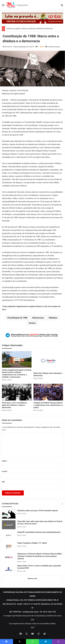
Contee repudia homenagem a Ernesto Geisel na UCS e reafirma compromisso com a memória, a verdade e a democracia (17, 373)
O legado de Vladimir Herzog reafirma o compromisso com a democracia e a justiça (48, 405)
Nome (5, 461)
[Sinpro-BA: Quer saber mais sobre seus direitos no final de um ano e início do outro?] (9, 525)
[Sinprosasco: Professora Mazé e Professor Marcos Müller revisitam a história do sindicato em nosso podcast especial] (9, 557)
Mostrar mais (32, 579)
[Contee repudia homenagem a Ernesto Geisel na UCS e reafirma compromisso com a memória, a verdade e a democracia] (17, 359)
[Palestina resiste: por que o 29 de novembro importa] (9, 514)
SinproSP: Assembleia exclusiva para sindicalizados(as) (39, 532)
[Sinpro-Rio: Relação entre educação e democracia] (48, 361)
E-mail (5, 471)
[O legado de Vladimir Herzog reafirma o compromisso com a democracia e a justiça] (48, 392)
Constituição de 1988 (18, 318)
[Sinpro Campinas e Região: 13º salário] (9, 546)
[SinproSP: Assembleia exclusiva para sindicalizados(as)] (9, 535)
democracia (39, 318)
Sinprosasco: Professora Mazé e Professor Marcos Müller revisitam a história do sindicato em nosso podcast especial (40, 556)
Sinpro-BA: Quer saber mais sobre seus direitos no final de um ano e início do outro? (40, 523)
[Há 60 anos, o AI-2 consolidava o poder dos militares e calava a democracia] (17, 392)
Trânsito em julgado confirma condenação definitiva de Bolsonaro (30, 29)
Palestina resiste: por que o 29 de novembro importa (38, 511)
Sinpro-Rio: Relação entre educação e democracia (48, 374)
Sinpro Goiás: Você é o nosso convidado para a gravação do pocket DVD (39, 567)
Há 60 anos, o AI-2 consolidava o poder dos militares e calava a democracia (15, 405)
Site (3, 482)
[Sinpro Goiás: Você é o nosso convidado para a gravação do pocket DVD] (9, 569)
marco (33, 323)
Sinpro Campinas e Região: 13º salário (32, 543)
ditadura (53, 318)
